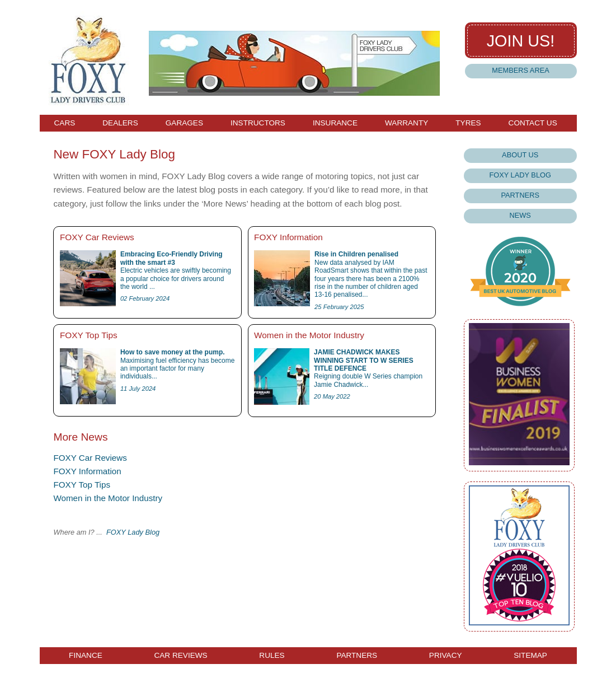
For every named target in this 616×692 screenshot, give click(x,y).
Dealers (120, 123)
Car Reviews (180, 656)
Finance (86, 656)
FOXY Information (87, 471)
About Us (520, 155)
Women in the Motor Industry (108, 498)
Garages (184, 123)
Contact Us (533, 123)
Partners (520, 195)
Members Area (520, 70)
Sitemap (530, 656)
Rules (272, 656)
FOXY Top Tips (82, 485)
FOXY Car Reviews (90, 458)
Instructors (258, 123)
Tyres (468, 123)
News (520, 215)
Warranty (406, 123)
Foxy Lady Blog (520, 175)
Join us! (521, 41)
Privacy (446, 656)
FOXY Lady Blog (133, 532)
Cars (65, 123)
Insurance (335, 123)
